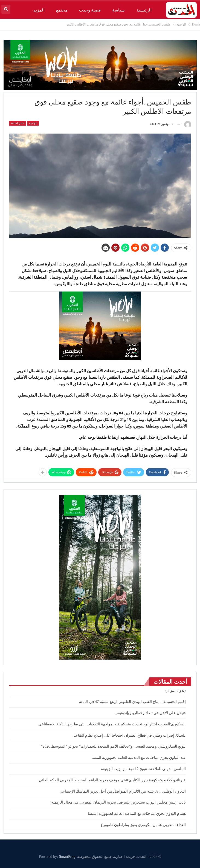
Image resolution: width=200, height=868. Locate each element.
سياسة (118, 10)
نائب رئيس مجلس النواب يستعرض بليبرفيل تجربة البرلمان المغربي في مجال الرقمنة (118, 802)
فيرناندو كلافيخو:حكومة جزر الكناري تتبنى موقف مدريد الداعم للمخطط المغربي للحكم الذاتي (112, 780)
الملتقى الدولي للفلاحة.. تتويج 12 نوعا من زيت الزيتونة (143, 769)
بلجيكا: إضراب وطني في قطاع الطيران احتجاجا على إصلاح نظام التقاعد (130, 735)
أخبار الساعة (18, 123)
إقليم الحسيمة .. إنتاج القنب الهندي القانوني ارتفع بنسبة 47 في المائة (132, 702)
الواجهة (33, 123)
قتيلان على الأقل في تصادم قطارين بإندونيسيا (150, 713)
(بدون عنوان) (176, 690)
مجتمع (62, 10)
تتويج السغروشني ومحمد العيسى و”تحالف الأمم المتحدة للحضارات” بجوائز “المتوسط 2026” (113, 746)
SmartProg (67, 857)
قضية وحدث (90, 10)
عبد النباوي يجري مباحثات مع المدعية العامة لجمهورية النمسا (139, 758)
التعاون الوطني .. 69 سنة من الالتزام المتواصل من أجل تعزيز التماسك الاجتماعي (123, 791)
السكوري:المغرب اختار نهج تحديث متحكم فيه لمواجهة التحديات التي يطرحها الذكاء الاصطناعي (112, 724)
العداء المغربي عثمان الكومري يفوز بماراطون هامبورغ (143, 825)
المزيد (39, 10)
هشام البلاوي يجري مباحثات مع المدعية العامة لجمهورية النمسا (137, 814)
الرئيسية (144, 10)
